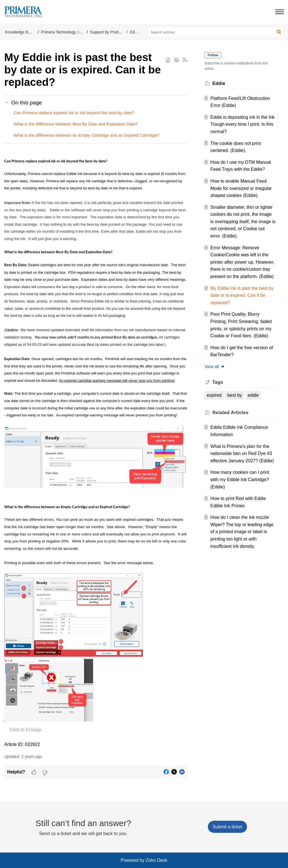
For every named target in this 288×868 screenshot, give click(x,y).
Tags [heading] (219, 389)
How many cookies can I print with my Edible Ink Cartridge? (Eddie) (241, 494)
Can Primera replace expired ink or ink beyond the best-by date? (74, 113)
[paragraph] (96, 452)
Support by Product (107, 32)
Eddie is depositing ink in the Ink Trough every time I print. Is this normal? (242, 124)
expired (215, 402)
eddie (254, 402)
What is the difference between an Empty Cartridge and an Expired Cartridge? (86, 135)
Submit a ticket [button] (227, 827)
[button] (279, 32)
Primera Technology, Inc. (63, 32)
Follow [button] (214, 55)
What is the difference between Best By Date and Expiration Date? (76, 124)
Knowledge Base (20, 32)
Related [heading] (232, 420)
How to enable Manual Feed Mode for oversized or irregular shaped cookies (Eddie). (242, 188)
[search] (216, 32)
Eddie (135, 32)
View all (216, 374)
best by (236, 402)
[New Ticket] (227, 827)
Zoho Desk (156, 860)
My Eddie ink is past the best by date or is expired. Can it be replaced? (242, 302)
